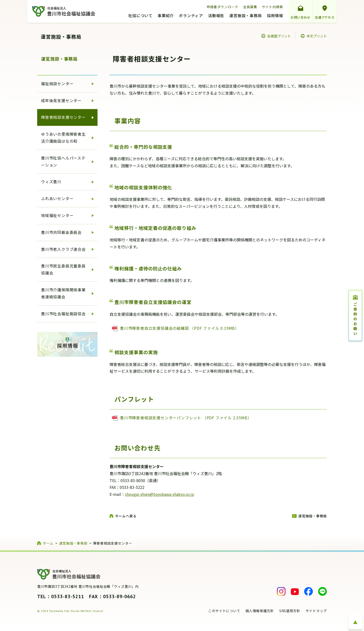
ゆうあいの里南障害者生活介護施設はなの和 (63, 137)
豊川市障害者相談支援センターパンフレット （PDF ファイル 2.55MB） (186, 418)
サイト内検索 (273, 7)
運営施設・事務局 (245, 16)
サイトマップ (316, 611)
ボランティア (191, 16)
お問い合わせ (301, 17)
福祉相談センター (57, 84)
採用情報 (275, 16)
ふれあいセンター (57, 198)
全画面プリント (279, 36)
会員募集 (250, 7)
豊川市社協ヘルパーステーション (63, 161)
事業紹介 (166, 16)
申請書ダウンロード (223, 7)
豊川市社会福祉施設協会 (63, 314)
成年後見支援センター (61, 100)
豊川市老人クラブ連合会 (63, 249)
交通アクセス (325, 17)
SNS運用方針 (290, 611)
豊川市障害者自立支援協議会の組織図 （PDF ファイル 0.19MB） (179, 328)
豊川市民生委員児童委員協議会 (63, 269)
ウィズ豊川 (51, 182)
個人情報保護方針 (260, 611)
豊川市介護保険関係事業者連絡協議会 (63, 293)
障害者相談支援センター (63, 117)
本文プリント (317, 36)
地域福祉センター (57, 215)
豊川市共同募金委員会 (61, 232)
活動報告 (216, 16)
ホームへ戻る (126, 516)
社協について (140, 16)
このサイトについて (224, 611)
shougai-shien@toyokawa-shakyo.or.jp (160, 494)
